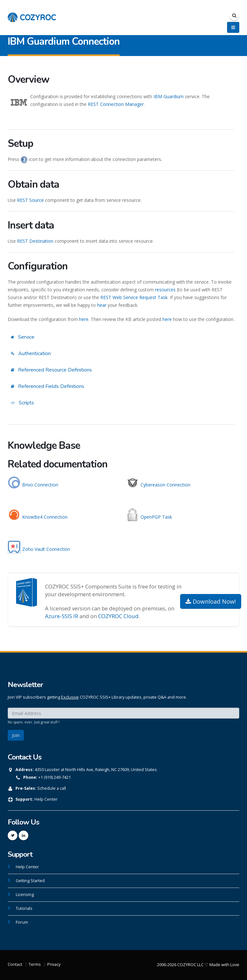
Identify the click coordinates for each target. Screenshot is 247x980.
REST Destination (35, 241)
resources (165, 290)
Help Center (46, 799)
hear (102, 305)
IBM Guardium (169, 96)
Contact (15, 964)
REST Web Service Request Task (134, 297)
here (84, 319)
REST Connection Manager (116, 104)
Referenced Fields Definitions (48, 386)
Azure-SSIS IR (62, 616)
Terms (35, 964)
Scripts (23, 403)
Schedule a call (52, 788)
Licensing (25, 895)
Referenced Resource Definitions (51, 370)
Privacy (54, 964)
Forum (22, 922)
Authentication (31, 353)
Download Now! (211, 601)
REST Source (30, 200)
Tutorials (24, 908)
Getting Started (30, 881)
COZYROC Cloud (118, 616)
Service (23, 337)
